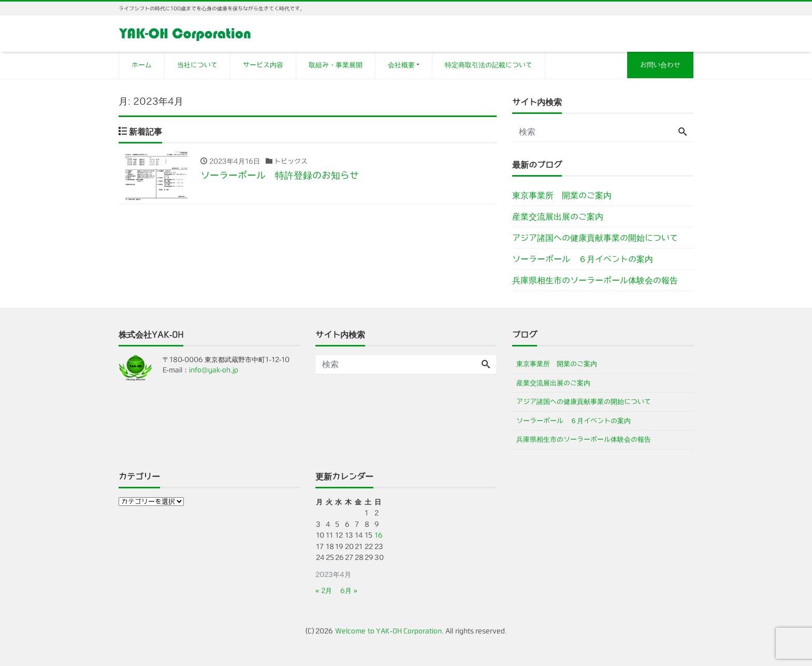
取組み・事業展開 (336, 65)
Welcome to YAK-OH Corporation (388, 631)
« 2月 (324, 591)
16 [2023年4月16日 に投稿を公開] (379, 535)
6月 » (349, 591)
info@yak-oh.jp (214, 370)
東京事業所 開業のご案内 (562, 195)
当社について (197, 65)
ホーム (142, 65)
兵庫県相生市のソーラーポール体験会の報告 (595, 280)
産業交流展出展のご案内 (558, 216)
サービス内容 (263, 65)
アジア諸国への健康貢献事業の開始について (595, 238)
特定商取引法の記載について (489, 65)
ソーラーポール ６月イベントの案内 (583, 259)
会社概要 (401, 65)
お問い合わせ (660, 65)
